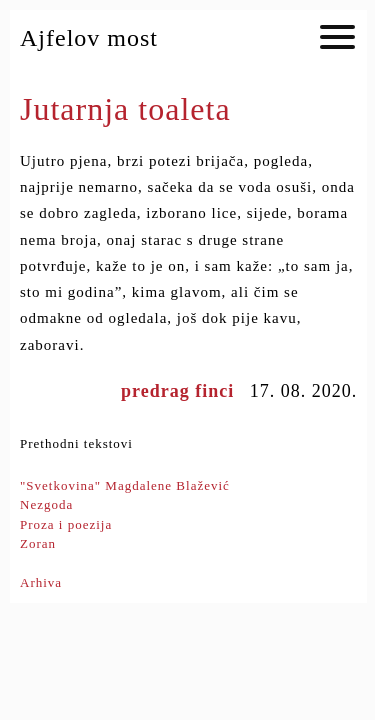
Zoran (38, 543)
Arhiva (41, 582)
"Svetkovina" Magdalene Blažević (125, 485)
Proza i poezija (66, 524)
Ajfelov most (89, 38)
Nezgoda (46, 504)
